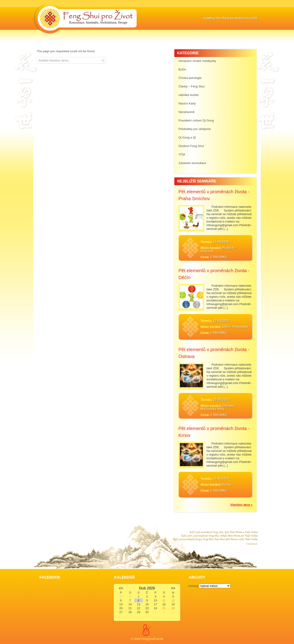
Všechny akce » (241, 505)
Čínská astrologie (190, 78)
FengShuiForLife (152, 639)
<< (121, 588)
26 (173, 608)
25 (164, 608)
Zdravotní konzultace (192, 163)
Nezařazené (187, 112)
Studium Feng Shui (191, 146)
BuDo (182, 69)
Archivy (193, 586)
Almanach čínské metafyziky (197, 61)
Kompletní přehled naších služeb (231, 18)
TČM (182, 155)
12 (173, 600)
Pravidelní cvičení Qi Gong (196, 120)
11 (164, 600)
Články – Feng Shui (191, 86)
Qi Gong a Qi (187, 137)
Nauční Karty (187, 103)
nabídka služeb (188, 95)
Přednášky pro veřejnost (195, 129)
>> (173, 588)
